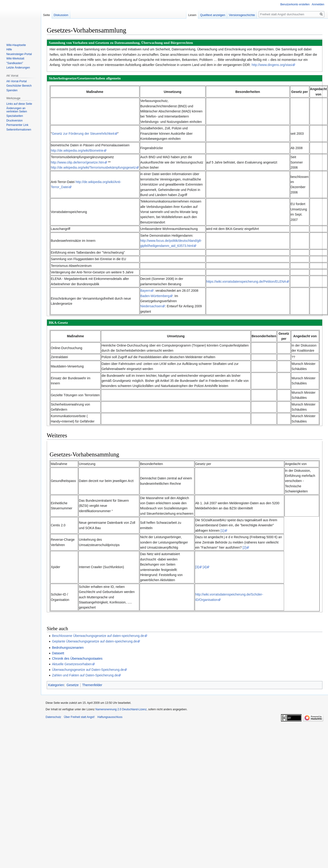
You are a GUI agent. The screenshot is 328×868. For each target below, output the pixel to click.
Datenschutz (53, 717)
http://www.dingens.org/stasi (272, 65)
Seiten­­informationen (19, 130)
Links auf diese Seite (19, 104)
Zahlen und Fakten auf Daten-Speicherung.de (85, 675)
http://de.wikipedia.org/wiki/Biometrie (77, 151)
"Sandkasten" (15, 63)
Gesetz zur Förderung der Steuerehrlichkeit (83, 134)
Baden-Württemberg (155, 296)
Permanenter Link (17, 125)
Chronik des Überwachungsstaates (77, 658)
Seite (47, 15)
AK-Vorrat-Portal (16, 81)
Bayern (145, 291)
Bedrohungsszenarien (68, 648)
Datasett (58, 653)
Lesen (192, 15)
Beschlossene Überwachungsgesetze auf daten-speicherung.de (98, 636)
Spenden (12, 90)
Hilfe (9, 49)
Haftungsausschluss (110, 717)
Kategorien (56, 685)
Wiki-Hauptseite (16, 45)
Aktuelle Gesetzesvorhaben (72, 664)
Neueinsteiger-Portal (19, 54)
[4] (205, 567)
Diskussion (61, 15)
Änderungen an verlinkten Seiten (17, 110)
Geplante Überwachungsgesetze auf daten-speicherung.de (94, 641)
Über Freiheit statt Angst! (79, 717)
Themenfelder (92, 685)
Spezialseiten (15, 116)
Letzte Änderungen (18, 68)
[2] (244, 547)
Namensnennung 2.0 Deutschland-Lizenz (121, 709)
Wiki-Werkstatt (15, 59)
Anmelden (318, 4)
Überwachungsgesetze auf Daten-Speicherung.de (88, 670)
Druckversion (14, 121)
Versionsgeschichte (242, 15)
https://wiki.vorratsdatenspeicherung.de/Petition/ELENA (246, 282)
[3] (197, 567)
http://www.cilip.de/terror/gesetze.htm (77, 162)
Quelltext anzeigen (213, 15)
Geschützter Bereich (19, 86)
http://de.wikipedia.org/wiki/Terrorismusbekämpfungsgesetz (93, 167)
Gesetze (73, 685)
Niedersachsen (151, 306)
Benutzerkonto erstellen (295, 4)
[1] (222, 531)
